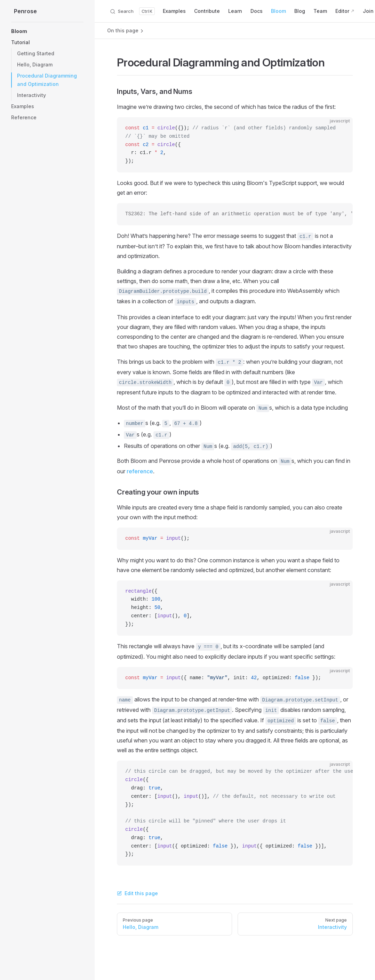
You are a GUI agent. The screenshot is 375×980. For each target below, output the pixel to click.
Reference (24, 117)
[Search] (132, 11)
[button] (47, 31)
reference (140, 471)
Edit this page (137, 893)
